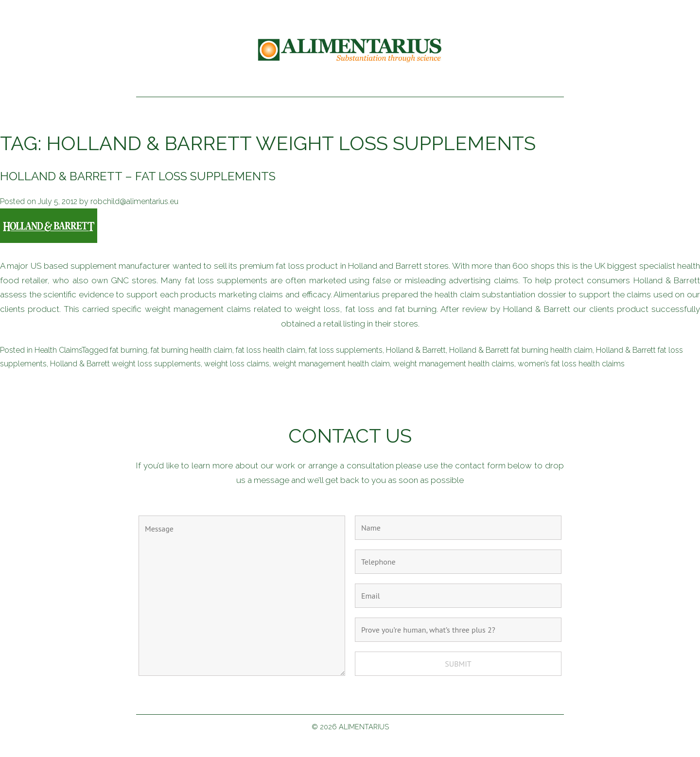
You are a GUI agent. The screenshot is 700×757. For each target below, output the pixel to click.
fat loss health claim (271, 350)
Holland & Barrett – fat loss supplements (138, 176)
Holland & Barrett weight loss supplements (125, 364)
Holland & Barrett (416, 350)
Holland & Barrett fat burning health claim (521, 350)
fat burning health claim (192, 350)
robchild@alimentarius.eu (134, 201)
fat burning (129, 350)
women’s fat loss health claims (571, 364)
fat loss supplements (346, 350)
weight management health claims (454, 364)
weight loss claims (237, 364)
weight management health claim (331, 364)
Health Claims (58, 350)
